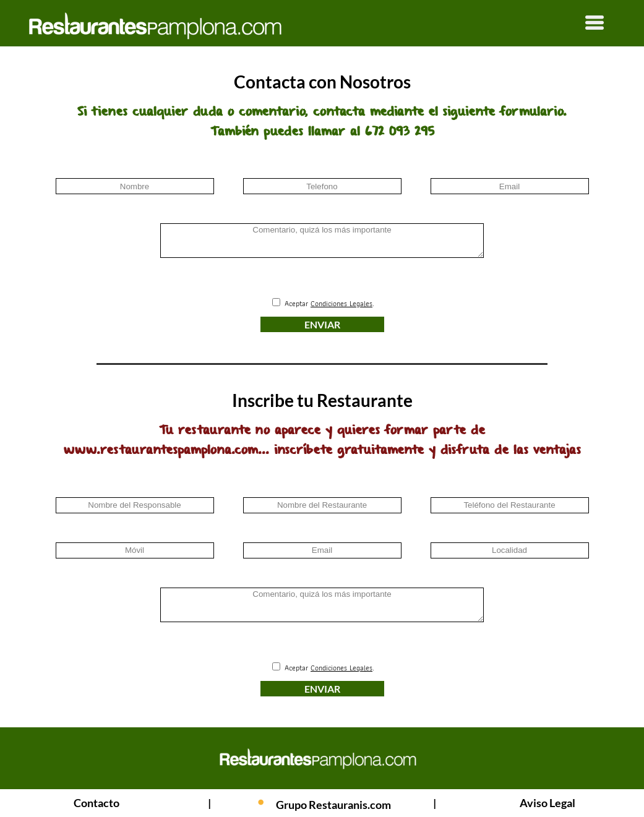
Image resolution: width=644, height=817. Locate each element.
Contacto (97, 803)
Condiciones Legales (341, 303)
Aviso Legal (547, 803)
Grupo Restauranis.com (333, 805)
